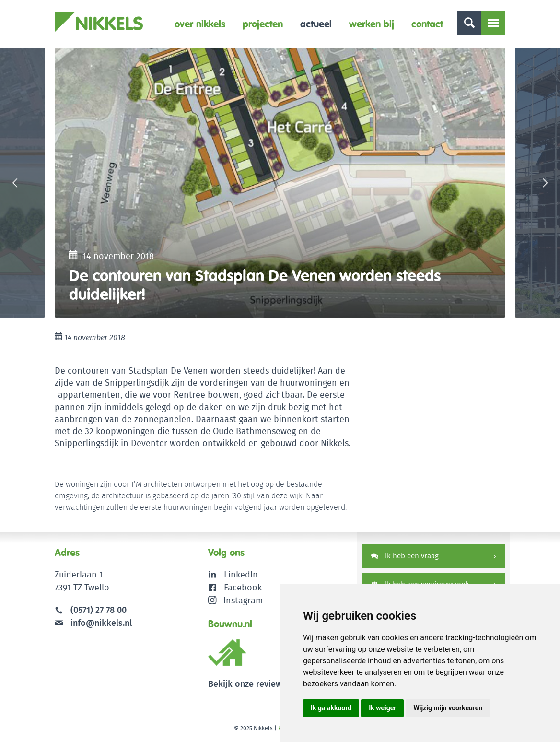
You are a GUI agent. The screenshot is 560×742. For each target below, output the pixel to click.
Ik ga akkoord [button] (331, 708)
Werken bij (372, 24)
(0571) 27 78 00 (99, 610)
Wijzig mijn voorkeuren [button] (448, 708)
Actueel (316, 24)
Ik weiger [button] (382, 708)
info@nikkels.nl (93, 623)
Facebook (243, 587)
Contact (427, 24)
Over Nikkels (200, 24)
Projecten (263, 24)
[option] (280, 183)
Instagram (236, 600)
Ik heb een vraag (405, 556)
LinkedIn (241, 574)
